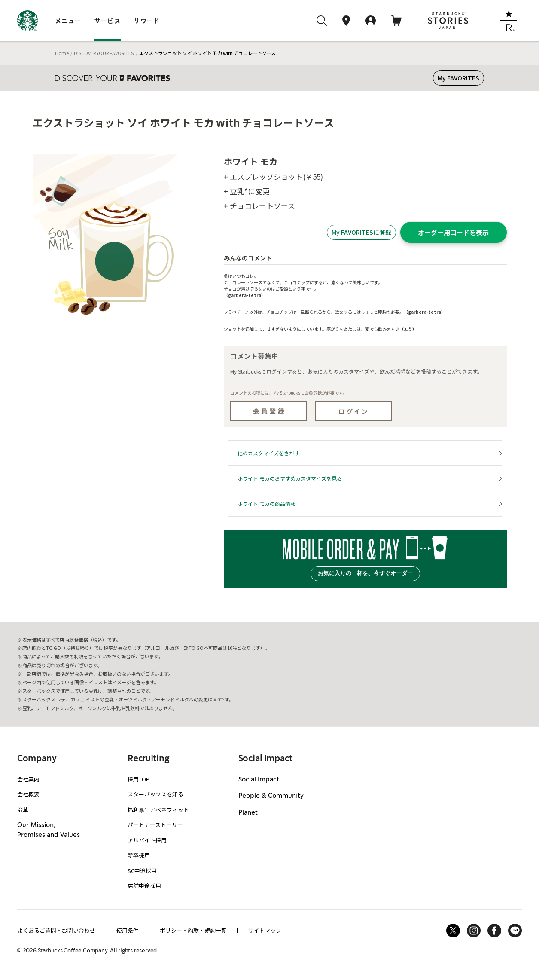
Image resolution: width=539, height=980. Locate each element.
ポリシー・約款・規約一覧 (193, 930)
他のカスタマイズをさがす (268, 453)
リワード (147, 21)
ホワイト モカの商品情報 (266, 504)
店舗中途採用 (144, 886)
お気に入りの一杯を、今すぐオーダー (365, 573)
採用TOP (139, 779)
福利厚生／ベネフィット (158, 810)
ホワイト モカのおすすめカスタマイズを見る (290, 478)
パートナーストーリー (155, 825)
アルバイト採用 (147, 840)
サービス (108, 21)
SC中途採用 (142, 871)
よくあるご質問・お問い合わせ (56, 930)
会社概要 (28, 794)
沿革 (23, 810)
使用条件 (128, 930)
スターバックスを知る (155, 794)
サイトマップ (265, 930)
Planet (248, 813)
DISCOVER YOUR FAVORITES (104, 53)
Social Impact (259, 780)
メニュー (68, 21)
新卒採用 (139, 855)
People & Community (271, 796)
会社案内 (28, 779)
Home (62, 53)
